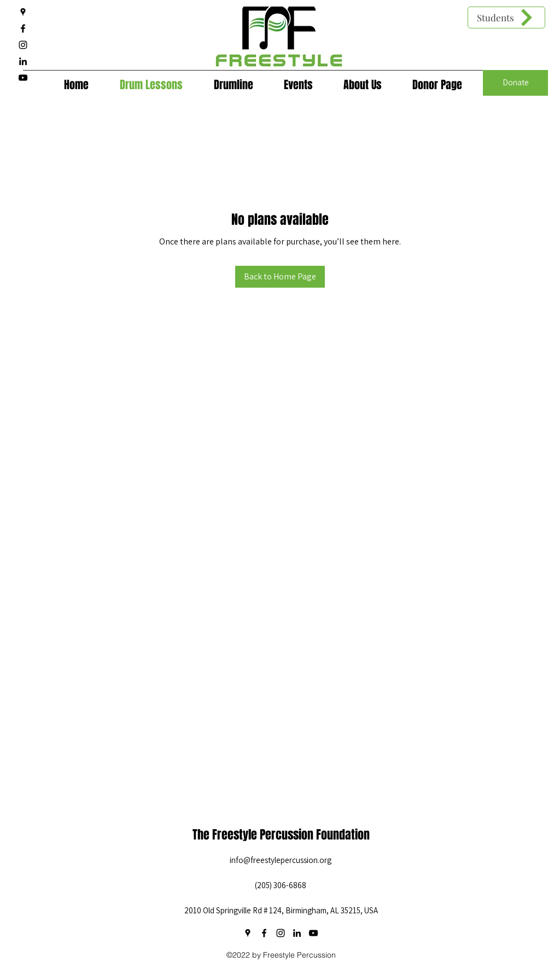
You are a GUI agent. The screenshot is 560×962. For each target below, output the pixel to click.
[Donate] (515, 83)
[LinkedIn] (23, 61)
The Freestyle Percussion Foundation (281, 835)
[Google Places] (23, 12)
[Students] (506, 18)
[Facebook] (23, 28)
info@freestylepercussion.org (281, 860)
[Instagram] (23, 45)
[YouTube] (23, 78)
